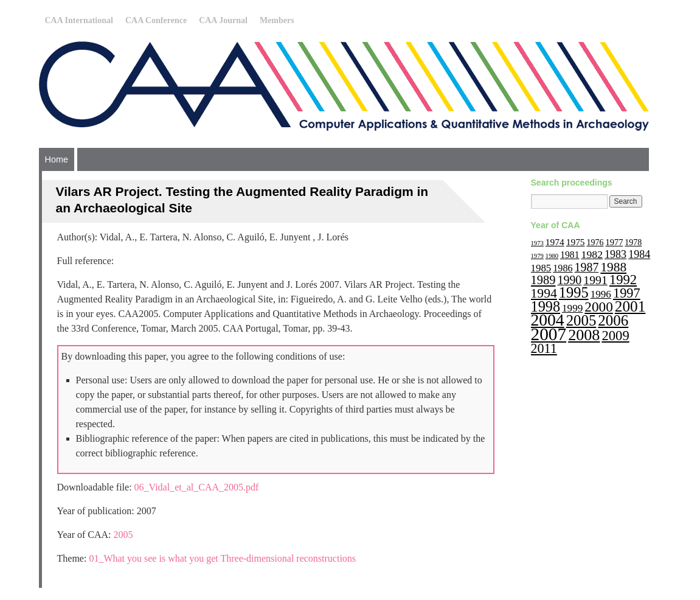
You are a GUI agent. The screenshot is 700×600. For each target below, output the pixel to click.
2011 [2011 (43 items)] (544, 348)
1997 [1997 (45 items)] (627, 293)
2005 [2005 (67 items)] (581, 320)
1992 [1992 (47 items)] (623, 280)
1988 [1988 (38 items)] (613, 267)
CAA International (79, 20)
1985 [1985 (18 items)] (541, 268)
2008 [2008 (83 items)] (584, 335)
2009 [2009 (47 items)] (615, 336)
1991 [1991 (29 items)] (595, 280)
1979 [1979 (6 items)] (537, 256)
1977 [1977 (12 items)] (615, 242)
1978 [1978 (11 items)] (633, 242)
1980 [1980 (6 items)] (552, 256)
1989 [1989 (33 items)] (543, 280)
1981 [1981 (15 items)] (570, 255)
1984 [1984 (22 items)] (639, 254)
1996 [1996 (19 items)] (601, 294)
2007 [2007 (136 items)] (549, 334)
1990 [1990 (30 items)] (570, 280)
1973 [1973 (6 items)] (537, 243)
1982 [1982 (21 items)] (592, 254)
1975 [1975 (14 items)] (576, 242)
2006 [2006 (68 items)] (613, 320)
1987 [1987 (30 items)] (587, 267)
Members (277, 20)
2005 (123, 535)
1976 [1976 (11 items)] (595, 242)
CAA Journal (223, 20)
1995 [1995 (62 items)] (574, 292)
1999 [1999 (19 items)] (572, 308)
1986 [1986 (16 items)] (563, 268)
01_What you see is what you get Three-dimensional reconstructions (222, 558)
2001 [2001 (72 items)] (630, 306)
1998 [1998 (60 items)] (546, 306)
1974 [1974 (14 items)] (555, 242)
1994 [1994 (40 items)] (544, 293)
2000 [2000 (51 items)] (599, 307)
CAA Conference (156, 20)
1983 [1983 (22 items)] (615, 254)
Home (57, 159)
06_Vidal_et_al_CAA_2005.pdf (197, 487)
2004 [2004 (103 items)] (548, 320)
